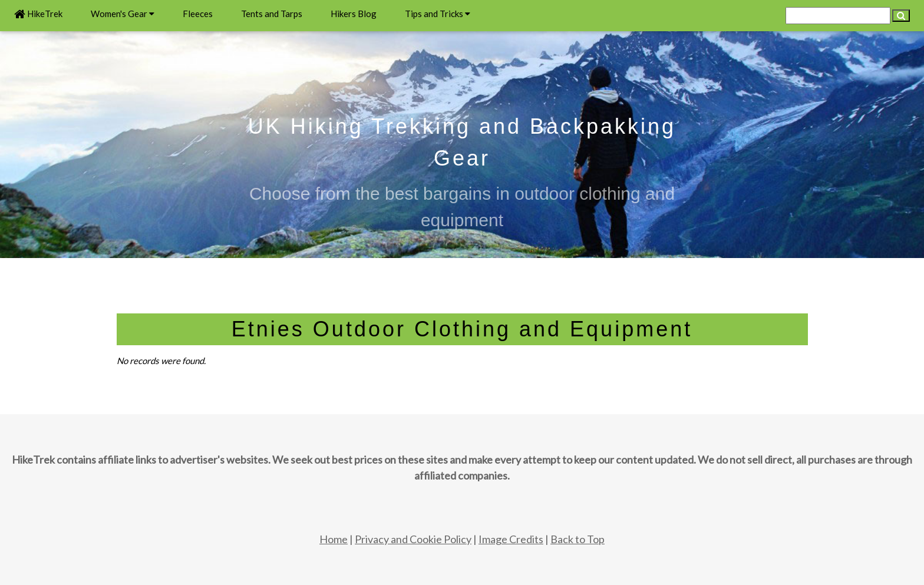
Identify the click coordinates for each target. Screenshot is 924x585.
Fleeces (198, 14)
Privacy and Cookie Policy (413, 539)
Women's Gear (123, 14)
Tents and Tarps (272, 14)
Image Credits (511, 539)
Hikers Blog (354, 14)
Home (334, 539)
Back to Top (577, 539)
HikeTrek (38, 14)
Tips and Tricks (438, 14)
